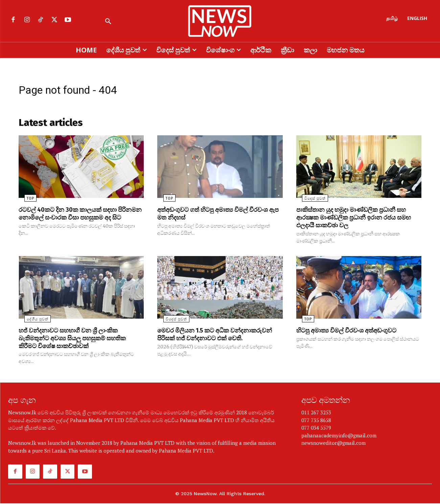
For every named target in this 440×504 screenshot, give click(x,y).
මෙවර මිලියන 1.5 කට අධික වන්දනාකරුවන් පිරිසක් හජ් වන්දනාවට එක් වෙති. (214, 339)
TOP (25, 201)
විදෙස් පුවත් (309, 201)
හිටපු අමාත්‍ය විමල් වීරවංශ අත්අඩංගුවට (352, 331)
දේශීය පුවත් (32, 320)
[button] (108, 22)
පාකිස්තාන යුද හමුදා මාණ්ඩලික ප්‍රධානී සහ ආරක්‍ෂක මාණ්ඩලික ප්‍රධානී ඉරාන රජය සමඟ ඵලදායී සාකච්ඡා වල (358, 219)
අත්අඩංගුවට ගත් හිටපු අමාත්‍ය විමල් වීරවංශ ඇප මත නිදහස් (218, 215)
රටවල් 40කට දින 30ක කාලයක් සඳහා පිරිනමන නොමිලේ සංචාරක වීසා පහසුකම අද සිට (79, 219)
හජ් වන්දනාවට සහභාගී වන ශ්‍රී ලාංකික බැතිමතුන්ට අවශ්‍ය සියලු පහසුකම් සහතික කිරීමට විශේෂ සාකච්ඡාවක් (78, 339)
